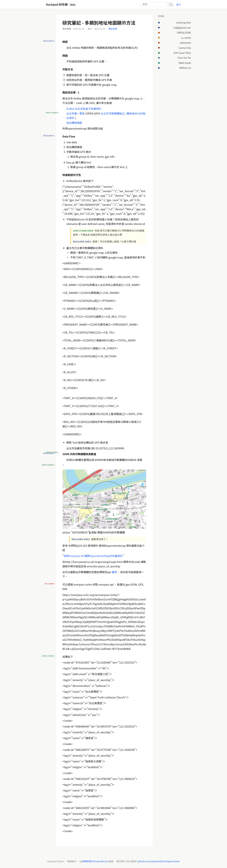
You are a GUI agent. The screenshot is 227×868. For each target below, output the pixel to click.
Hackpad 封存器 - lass (61, 4)
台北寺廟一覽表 (76, 113)
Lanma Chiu (185, 48)
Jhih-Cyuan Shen (182, 53)
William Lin (185, 68)
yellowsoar (185, 43)
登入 (179, 4)
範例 (114, 572)
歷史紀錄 (113, 29)
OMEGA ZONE (184, 33)
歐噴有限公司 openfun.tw (95, 861)
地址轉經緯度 (74, 123)
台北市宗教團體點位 (113, 113)
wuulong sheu (184, 22)
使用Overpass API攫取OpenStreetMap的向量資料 (93, 556)
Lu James (186, 38)
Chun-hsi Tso (184, 58)
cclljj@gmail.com (182, 28)
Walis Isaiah (185, 63)
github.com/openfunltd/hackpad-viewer (159, 861)
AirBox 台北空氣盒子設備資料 (84, 109)
